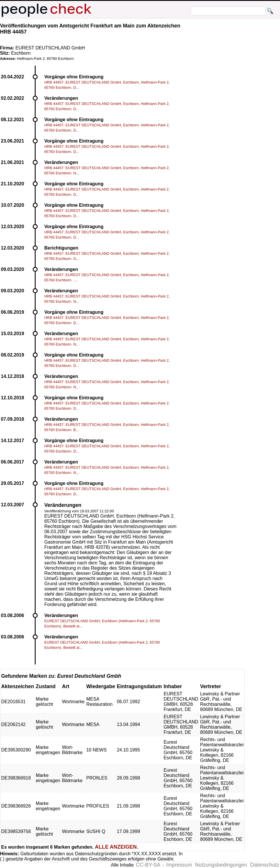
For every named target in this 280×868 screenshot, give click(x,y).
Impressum (179, 865)
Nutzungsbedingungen (221, 865)
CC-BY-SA (148, 865)
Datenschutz (265, 865)
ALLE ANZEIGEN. (117, 847)
